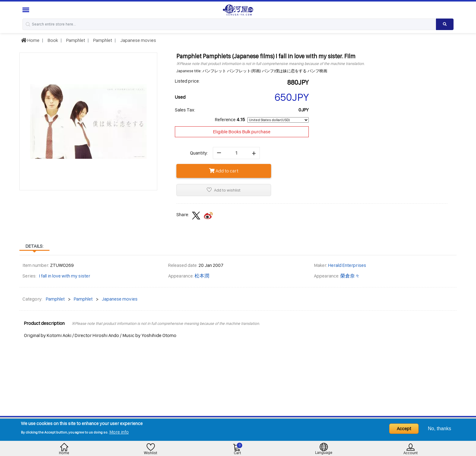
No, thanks (440, 429)
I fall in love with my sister (65, 276)
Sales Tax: (185, 110)
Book (52, 40)
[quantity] (236, 153)
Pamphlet (75, 40)
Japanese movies (138, 40)
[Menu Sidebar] (27, 10)
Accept (404, 429)
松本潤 (202, 276)
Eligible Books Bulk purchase (242, 132)
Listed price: (187, 81)
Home (30, 40)
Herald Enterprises (347, 265)
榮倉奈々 (350, 276)
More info (119, 432)
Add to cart (224, 171)
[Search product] (445, 24)
